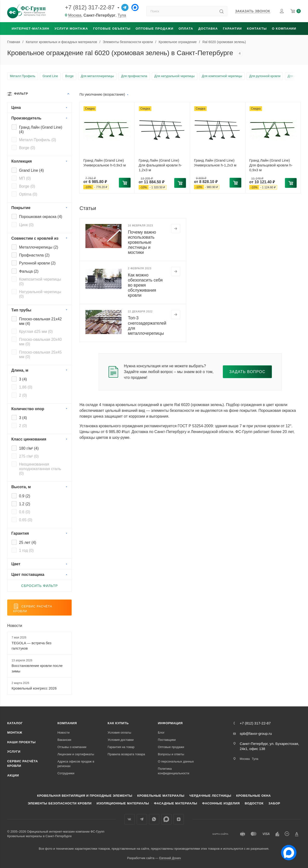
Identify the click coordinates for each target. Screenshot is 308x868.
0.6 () (25, 512)
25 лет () (28, 542)
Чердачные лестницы (210, 796)
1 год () (26, 550)
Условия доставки (121, 740)
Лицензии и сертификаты (76, 754)
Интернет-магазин (31, 29)
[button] (125, 183)
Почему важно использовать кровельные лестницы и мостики (142, 242)
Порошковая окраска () (41, 217)
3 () (23, 379)
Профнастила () (34, 255)
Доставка (208, 29)
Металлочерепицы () (39, 247)
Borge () (27, 148)
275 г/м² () (29, 456)
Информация (170, 723)
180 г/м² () (29, 448)
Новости (15, 626)
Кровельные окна (254, 796)
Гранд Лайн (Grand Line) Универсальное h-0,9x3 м (104, 163)
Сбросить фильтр (39, 586)
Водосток (254, 803)
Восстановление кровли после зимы (37, 668)
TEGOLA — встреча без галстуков (31, 646)
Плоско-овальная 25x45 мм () (40, 355)
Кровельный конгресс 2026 (34, 688)
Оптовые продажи (155, 29)
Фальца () (29, 271)
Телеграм (142, 819)
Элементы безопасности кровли (60, 803)
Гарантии (232, 29)
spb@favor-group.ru (256, 733)
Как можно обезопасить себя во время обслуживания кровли (145, 285)
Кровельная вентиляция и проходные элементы (85, 796)
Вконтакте (130, 819)
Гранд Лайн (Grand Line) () (41, 130)
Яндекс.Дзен (179, 819)
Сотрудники (66, 773)
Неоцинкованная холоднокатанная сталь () (40, 469)
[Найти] (221, 11)
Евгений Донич (170, 858)
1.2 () (25, 504)
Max (166, 819)
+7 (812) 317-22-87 (90, 7)
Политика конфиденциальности (174, 771)
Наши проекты (21, 742)
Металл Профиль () (38, 140)
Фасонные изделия (221, 803)
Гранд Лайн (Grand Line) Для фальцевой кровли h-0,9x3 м (271, 165)
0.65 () (26, 520)
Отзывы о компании (72, 747)
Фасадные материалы (176, 803)
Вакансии (64, 740)
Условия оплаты (119, 733)
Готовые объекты (112, 29)
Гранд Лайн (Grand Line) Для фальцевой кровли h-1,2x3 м (160, 165)
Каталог (15, 723)
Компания (67, 723)
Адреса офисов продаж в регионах (76, 764)
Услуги (14, 752)
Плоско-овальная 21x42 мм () (40, 321)
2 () (23, 395)
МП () (25, 178)
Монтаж (15, 733)
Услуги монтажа (71, 29)
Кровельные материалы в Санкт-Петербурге (39, 836)
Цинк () (26, 225)
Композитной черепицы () (40, 282)
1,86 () (26, 387)
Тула (122, 15)
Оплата (186, 29)
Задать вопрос (247, 372)
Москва (75, 15)
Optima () (28, 194)
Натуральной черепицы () (40, 294)
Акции (13, 775)
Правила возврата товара (126, 754)
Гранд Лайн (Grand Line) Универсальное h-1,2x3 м (215, 163)
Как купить (118, 723)
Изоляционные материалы (123, 803)
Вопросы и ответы (171, 754)
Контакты (257, 29)
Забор (274, 803)
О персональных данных (176, 761)
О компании (284, 29)
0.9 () (25, 496)
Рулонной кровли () (37, 263)
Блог (161, 733)
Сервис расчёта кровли (23, 764)
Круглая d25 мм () (36, 332)
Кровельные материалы (161, 796)
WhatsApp (154, 819)
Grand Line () (31, 170)
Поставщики (167, 740)
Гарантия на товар (121, 747)
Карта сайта (220, 834)
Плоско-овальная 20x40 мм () (40, 342)
